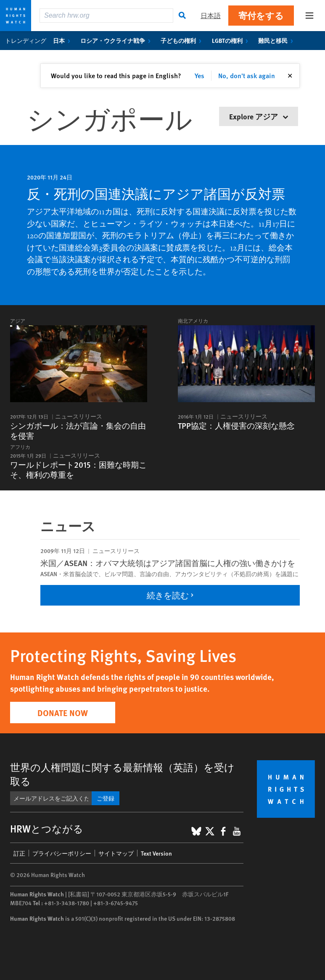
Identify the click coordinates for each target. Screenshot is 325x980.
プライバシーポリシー (62, 853)
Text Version (156, 853)
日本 (63, 40)
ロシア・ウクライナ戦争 (117, 40)
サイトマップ (116, 853)
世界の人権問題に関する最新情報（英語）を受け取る (122, 774)
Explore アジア (259, 116)
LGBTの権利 (232, 40)
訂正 (19, 853)
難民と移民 (277, 40)
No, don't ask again (247, 75)
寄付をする (261, 15)
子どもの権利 (183, 40)
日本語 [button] (211, 15)
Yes (199, 75)
